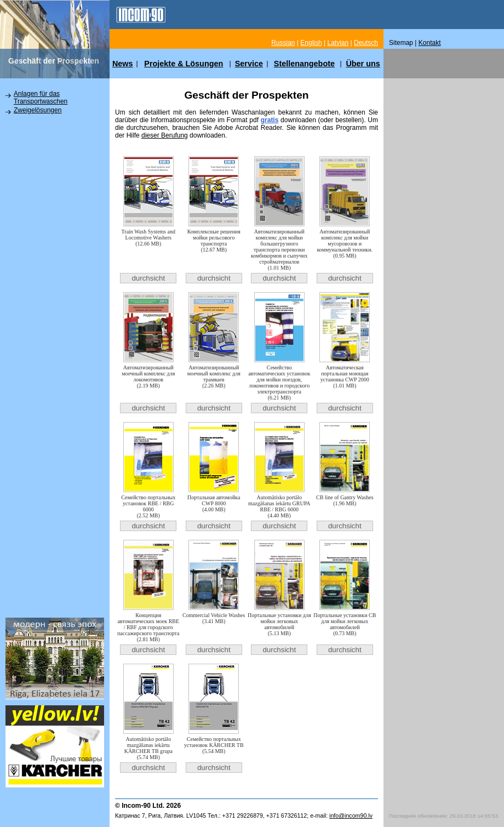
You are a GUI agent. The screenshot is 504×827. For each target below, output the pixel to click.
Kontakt (430, 43)
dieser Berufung (165, 135)
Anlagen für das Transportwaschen (41, 98)
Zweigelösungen (38, 110)
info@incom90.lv (351, 815)
